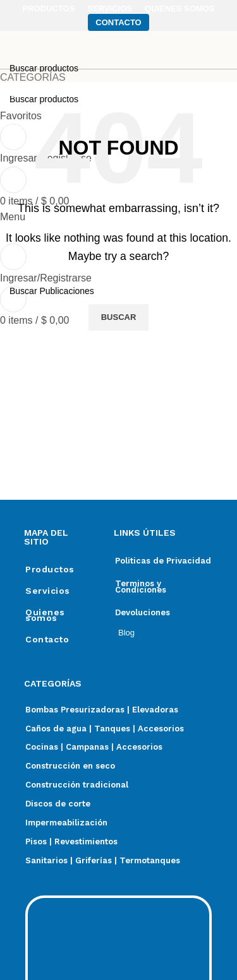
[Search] (118, 291)
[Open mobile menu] (13, 217)
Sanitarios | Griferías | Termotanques (103, 860)
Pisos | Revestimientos (71, 841)
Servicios (48, 591)
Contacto (47, 639)
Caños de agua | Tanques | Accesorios (105, 729)
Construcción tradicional (77, 785)
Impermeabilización (66, 823)
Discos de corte (58, 804)
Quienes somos (45, 615)
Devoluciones (143, 612)
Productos (50, 569)
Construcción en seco (70, 766)
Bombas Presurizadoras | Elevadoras (102, 710)
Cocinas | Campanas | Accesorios (94, 747)
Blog (126, 633)
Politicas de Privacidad (163, 561)
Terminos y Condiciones (141, 587)
